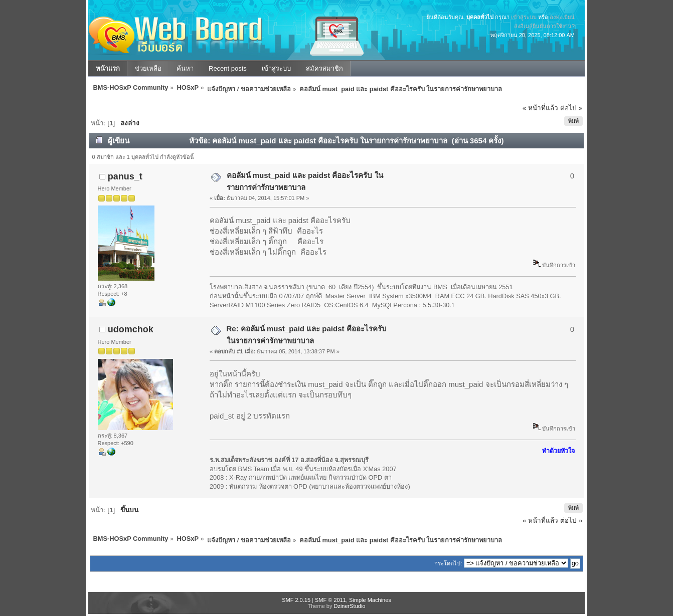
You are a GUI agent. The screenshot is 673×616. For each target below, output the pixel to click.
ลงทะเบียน (562, 17)
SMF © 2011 (330, 600)
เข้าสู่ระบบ (524, 17)
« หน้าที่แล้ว (540, 108)
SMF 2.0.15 (296, 600)
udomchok (131, 329)
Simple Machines (370, 600)
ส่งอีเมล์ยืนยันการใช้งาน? (544, 26)
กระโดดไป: (448, 563)
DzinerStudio (349, 606)
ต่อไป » (571, 108)
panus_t (125, 176)
